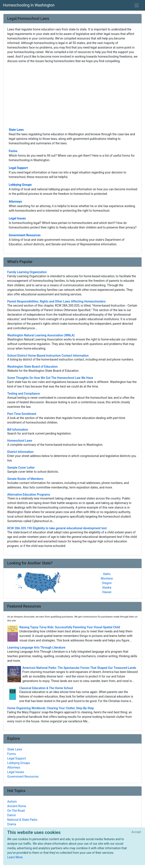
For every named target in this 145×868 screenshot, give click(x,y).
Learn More (15, 857)
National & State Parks (22, 820)
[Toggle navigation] (137, 5)
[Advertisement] (73, 95)
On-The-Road (16, 811)
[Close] (136, 832)
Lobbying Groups (20, 185)
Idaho (107, 574)
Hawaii (107, 592)
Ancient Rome (17, 806)
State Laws (16, 130)
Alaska (107, 588)
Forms (13, 151)
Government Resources (25, 235)
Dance (12, 815)
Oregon (107, 583)
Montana (107, 578)
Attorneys (15, 202)
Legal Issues (17, 218)
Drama (12, 824)
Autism (12, 802)
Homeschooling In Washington (29, 5)
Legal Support (18, 168)
